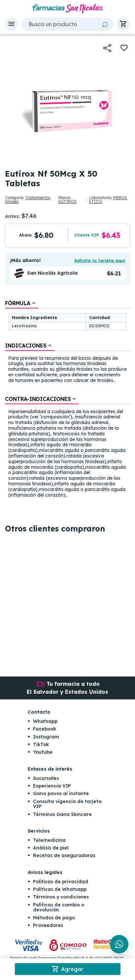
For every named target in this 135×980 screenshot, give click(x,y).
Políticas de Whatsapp (60, 889)
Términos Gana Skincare (62, 814)
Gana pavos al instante (61, 793)
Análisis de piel (51, 848)
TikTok (41, 744)
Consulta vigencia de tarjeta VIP (67, 804)
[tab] (22, 303)
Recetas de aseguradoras (64, 855)
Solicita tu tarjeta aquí (100, 261)
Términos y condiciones (61, 897)
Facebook (45, 729)
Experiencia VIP (52, 786)
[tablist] (67, 400)
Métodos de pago (54, 918)
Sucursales (46, 778)
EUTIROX (67, 202)
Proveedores (48, 925)
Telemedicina (49, 840)
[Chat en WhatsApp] (119, 944)
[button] (12, 24)
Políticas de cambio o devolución (59, 907)
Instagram (46, 737)
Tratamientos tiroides (28, 200)
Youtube (43, 752)
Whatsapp (45, 721)
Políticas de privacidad (61, 882)
